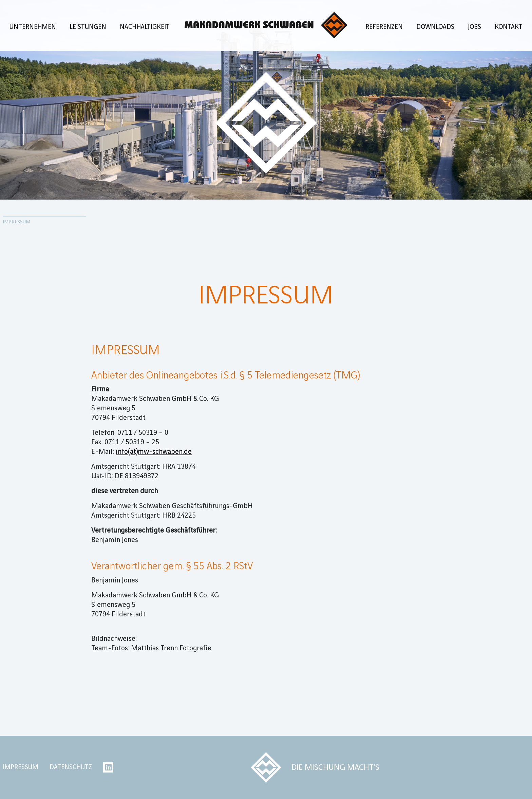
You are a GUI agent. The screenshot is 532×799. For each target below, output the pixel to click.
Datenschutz (71, 767)
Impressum (21, 767)
